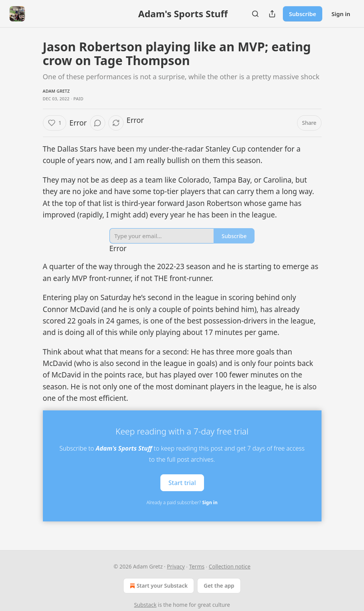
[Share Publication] (272, 14)
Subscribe (303, 14)
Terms (197, 566)
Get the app (219, 586)
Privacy (176, 566)
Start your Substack (158, 586)
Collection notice (229, 566)
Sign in (341, 14)
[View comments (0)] (98, 123)
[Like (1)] (55, 123)
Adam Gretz (56, 91)
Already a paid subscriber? (182, 502)
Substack (145, 605)
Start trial (182, 482)
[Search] (255, 14)
